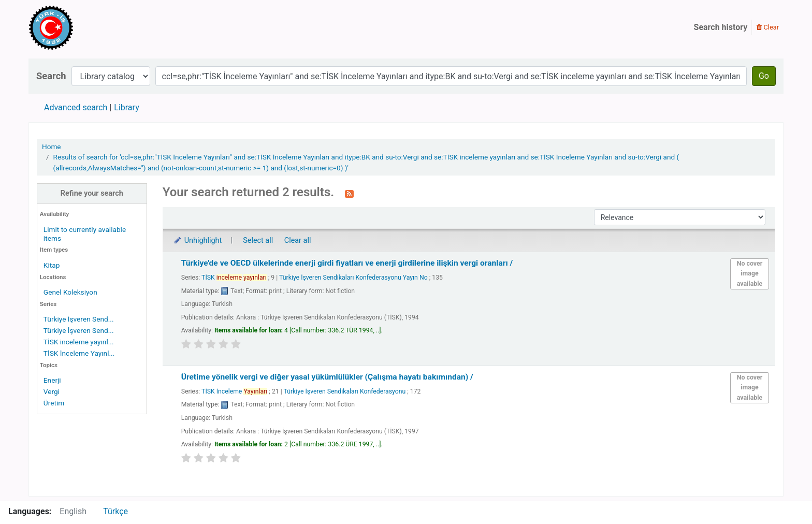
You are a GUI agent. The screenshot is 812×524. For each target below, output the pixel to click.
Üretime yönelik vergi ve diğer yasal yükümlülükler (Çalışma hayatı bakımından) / (327, 377)
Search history (721, 27)
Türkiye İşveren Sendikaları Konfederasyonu (345, 391)
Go (764, 76)
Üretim (54, 403)
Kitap (52, 265)
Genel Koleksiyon (70, 292)
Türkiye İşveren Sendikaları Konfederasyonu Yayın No (353, 278)
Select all (258, 241)
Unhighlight (198, 241)
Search (51, 76)
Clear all (298, 241)
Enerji (52, 380)
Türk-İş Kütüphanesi (81, 27)
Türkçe (115, 511)
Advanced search (76, 107)
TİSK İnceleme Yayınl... (79, 353)
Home (52, 147)
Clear (768, 27)
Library (126, 107)
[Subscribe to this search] (349, 193)
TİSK (234, 278)
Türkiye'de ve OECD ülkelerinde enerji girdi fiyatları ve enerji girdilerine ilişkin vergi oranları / (347, 263)
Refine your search (92, 193)
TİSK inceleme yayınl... (79, 342)
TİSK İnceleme (234, 391)
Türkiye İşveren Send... (79, 319)
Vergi (52, 391)
